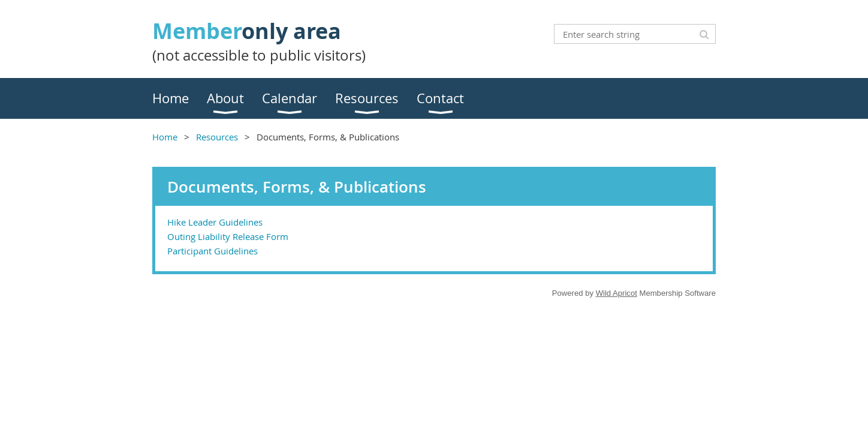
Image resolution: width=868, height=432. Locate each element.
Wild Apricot (617, 293)
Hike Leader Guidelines (215, 222)
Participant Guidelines (213, 251)
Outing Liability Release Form (228, 236)
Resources (217, 137)
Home (165, 137)
